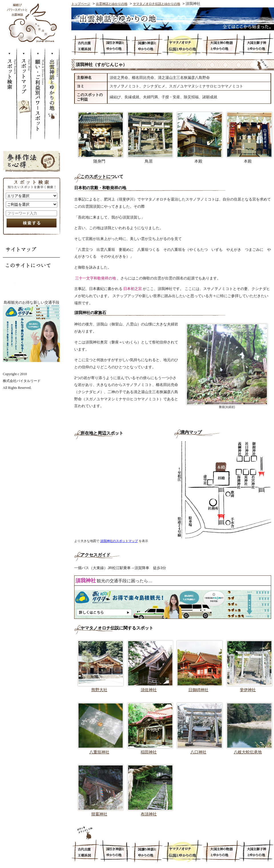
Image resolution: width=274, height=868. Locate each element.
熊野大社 (99, 690)
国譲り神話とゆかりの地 (147, 45)
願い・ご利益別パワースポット (39, 94)
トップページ (81, 4)
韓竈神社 (99, 814)
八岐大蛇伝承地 (248, 752)
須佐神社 (149, 690)
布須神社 (149, 814)
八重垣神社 (99, 752)
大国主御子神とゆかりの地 (257, 45)
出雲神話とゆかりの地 (53, 94)
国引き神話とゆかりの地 (115, 45)
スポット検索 (10, 94)
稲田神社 (149, 752)
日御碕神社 (198, 690)
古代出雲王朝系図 (85, 45)
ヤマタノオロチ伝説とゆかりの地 (157, 4)
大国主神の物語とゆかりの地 (221, 45)
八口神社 (198, 752)
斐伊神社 (248, 690)
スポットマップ (24, 94)
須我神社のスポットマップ (119, 541)
